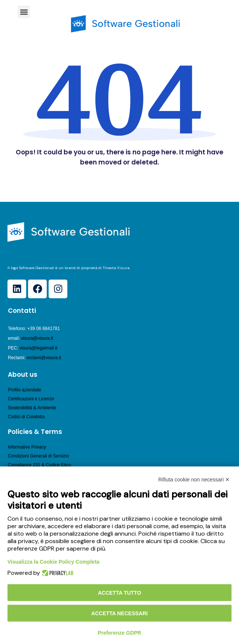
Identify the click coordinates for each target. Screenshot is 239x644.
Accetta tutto (120, 593)
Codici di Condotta (26, 417)
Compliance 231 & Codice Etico (39, 465)
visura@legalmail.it (38, 348)
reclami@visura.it (44, 358)
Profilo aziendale (24, 390)
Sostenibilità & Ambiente (32, 408)
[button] (24, 12)
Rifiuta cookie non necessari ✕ (194, 480)
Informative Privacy (27, 447)
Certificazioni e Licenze (31, 399)
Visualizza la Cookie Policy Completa (53, 562)
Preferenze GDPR (120, 633)
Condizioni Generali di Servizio (38, 456)
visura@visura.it (37, 338)
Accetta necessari (119, 613)
